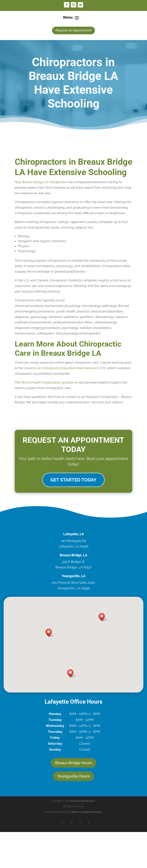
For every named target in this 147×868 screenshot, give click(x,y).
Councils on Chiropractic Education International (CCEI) (65, 368)
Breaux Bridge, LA (73, 555)
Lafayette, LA (74, 535)
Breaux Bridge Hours (74, 763)
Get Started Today (73, 480)
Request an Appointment (73, 30)
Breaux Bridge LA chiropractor (45, 182)
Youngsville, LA (74, 576)
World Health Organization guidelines (49, 382)
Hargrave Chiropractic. (83, 802)
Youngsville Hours (73, 777)
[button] (50, 633)
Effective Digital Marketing (87, 813)
